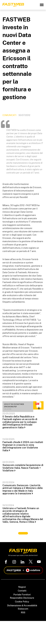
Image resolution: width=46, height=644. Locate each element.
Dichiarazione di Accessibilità (22, 605)
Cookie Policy (22, 602)
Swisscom (23, 609)
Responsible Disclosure (22, 598)
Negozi (22, 587)
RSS (23, 613)
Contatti (22, 591)
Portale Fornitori (22, 595)
